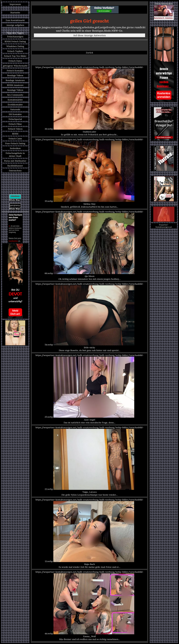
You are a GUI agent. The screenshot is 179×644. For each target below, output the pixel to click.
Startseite (15, 13)
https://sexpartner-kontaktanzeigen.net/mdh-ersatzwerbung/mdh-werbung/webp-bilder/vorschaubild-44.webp (89, 606)
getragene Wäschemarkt (15, 66)
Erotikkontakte (15, 105)
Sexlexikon (15, 148)
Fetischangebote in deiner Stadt (15, 155)
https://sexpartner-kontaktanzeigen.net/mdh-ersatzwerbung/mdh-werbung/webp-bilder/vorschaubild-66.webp (89, 245)
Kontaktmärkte (15, 100)
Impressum (15, 4)
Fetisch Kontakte (15, 71)
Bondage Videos (15, 75)
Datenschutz (15, 171)
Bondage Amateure (15, 80)
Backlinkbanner (15, 166)
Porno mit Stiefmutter (15, 161)
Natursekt (15, 109)
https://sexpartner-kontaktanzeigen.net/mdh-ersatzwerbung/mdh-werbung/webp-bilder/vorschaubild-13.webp (89, 533)
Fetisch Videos (15, 129)
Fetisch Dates (15, 61)
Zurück (89, 53)
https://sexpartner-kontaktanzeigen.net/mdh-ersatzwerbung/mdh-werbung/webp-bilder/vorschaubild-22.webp (89, 461)
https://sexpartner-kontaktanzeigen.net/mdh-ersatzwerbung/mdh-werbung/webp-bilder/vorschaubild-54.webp (89, 317)
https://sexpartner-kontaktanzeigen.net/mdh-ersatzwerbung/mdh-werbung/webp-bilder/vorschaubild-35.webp (89, 173)
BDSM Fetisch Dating (15, 41)
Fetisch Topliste (15, 51)
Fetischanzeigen (15, 37)
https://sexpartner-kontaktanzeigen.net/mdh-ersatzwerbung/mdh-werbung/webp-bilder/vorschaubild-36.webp (89, 101)
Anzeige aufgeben (15, 25)
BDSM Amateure (15, 85)
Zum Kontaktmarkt (15, 20)
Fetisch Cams (15, 139)
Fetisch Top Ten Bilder (15, 56)
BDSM (15, 134)
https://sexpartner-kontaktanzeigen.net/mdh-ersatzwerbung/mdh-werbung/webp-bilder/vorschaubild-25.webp (89, 389)
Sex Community (15, 95)
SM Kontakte (15, 114)
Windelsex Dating (15, 46)
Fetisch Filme (15, 124)
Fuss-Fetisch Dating (15, 143)
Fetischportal (15, 119)
